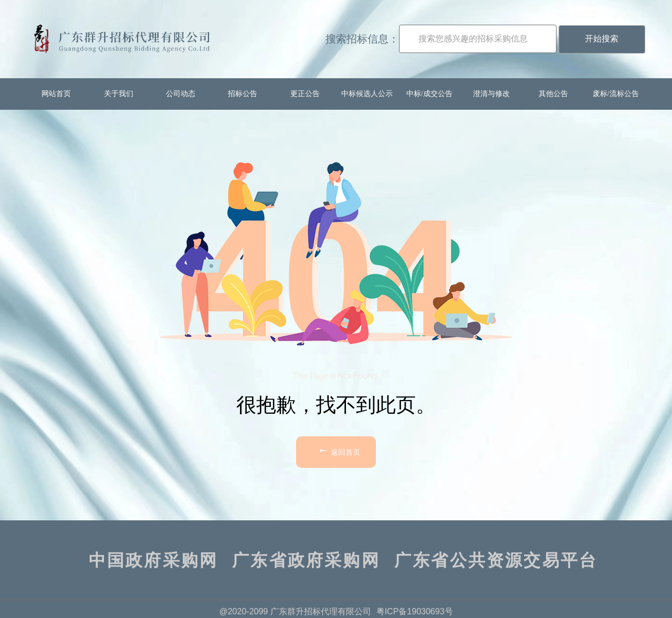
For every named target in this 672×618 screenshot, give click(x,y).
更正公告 (305, 94)
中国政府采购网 (153, 560)
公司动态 (181, 94)
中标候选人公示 (367, 94)
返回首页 (339, 451)
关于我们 (119, 94)
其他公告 (553, 94)
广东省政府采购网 (306, 560)
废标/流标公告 (616, 94)
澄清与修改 (491, 94)
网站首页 (56, 94)
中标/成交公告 (429, 94)
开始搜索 (602, 39)
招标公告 (243, 94)
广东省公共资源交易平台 (496, 560)
